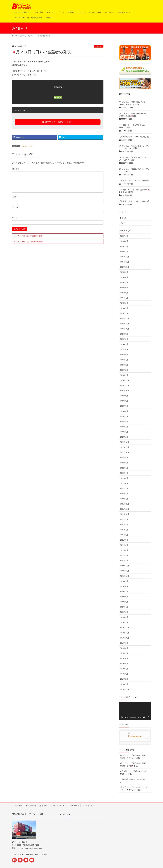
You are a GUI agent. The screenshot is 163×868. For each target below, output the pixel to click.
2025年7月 (124, 282)
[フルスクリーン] (148, 717)
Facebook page (135, 736)
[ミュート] (144, 717)
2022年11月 (125, 447)
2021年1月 (124, 561)
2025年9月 (124, 272)
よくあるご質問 (88, 806)
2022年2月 (124, 494)
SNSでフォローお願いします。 (58, 122)
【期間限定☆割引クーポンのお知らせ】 (134, 137)
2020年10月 (125, 576)
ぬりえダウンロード (58, 806)
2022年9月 (124, 457)
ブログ (31, 146)
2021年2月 (124, 555)
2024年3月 (124, 365)
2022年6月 (124, 473)
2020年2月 (124, 617)
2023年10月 (125, 391)
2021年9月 (124, 519)
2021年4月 (124, 545)
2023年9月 (124, 396)
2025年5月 (124, 293)
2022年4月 (124, 483)
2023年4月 (124, 422)
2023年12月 (125, 380)
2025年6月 (124, 288)
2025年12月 (125, 257)
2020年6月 (124, 597)
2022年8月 (124, 463)
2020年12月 (125, 566)
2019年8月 (124, 648)
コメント (16, 169)
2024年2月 (124, 370)
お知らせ (99, 46)
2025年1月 (124, 313)
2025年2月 (124, 308)
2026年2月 (124, 246)
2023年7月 (124, 406)
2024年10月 (125, 329)
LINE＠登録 (74, 806)
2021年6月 (124, 535)
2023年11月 (125, 385)
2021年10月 (125, 514)
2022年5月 (124, 478)
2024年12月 (125, 318)
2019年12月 (125, 627)
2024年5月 (124, 355)
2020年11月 (125, 571)
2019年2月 (124, 679)
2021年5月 (124, 540)
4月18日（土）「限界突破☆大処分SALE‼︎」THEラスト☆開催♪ (133, 757)
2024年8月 (124, 339)
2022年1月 (124, 499)
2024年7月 (124, 344)
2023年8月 (124, 401)
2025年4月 (124, 298)
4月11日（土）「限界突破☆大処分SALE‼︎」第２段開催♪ (133, 765)
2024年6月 (124, 349)
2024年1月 (124, 375)
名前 (15, 197)
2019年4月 (124, 669)
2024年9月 (124, 334)
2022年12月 (125, 442)
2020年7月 (124, 591)
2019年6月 (124, 658)
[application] (135, 711)
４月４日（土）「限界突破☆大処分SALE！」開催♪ (134, 773)
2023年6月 (124, 411)
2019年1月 (124, 684)
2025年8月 (124, 277)
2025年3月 (124, 303)
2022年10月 (125, 452)
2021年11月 (125, 509)
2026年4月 (124, 236)
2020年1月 (124, 622)
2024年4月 (124, 360)
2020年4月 (124, 607)
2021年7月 (124, 530)
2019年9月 (124, 643)
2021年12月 (125, 504)
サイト (15, 218)
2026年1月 (124, 252)
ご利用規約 (18, 806)
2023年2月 (124, 432)
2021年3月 (124, 550)
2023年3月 (124, 427)
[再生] (122, 717)
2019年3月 (124, 674)
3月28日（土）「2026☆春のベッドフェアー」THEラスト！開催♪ (134, 789)
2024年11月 (125, 324)
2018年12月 (125, 689)
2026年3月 (124, 241)
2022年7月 (124, 468)
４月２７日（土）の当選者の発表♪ (29, 236)
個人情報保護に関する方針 (36, 806)
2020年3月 (124, 612)
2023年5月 (124, 416)
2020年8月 (124, 586)
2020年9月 (124, 581)
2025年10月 (125, 267)
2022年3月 (124, 488)
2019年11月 (125, 633)
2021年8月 (124, 525)
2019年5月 (124, 664)
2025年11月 (125, 262)
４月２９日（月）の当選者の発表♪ (29, 242)
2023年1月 (124, 437)
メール (16, 207)
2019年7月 (124, 653)
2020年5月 (124, 602)
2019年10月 (125, 638)
